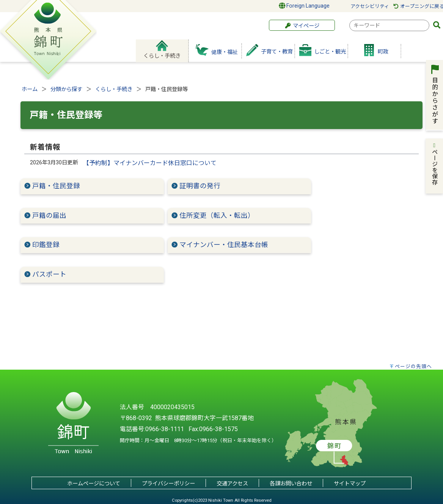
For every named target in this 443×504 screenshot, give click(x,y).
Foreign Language (304, 6)
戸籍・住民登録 (56, 186)
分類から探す (66, 89)
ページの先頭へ (413, 366)
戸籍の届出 (49, 216)
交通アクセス (232, 484)
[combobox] (389, 25)
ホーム (30, 89)
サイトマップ (350, 484)
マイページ (302, 26)
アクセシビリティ (370, 6)
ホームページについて (94, 484)
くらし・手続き (114, 89)
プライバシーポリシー (168, 484)
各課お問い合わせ (291, 484)
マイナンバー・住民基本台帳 (224, 245)
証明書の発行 (203, 186)
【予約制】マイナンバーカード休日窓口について (150, 163)
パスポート (49, 274)
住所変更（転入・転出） (217, 216)
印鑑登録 (46, 245)
